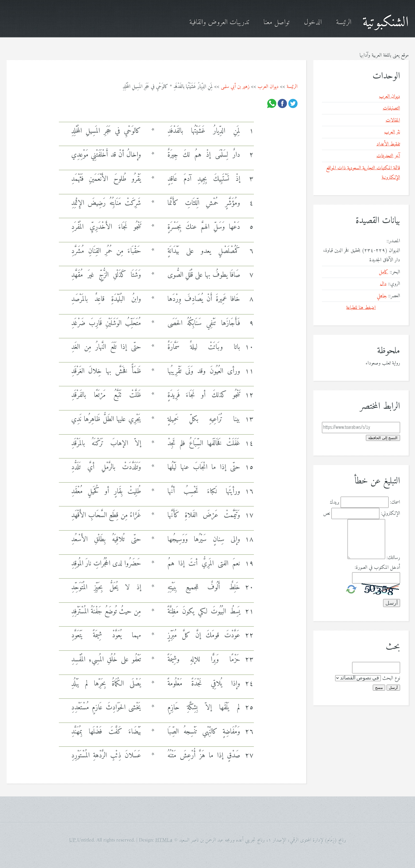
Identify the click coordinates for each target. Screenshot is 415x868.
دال (383, 284)
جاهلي (382, 296)
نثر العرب (392, 132)
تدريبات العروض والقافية (219, 23)
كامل (384, 272)
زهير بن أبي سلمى (235, 87)
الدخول (313, 23)
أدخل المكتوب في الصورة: (377, 568)
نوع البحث (391, 678)
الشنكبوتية (386, 23)
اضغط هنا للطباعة (361, 308)
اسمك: (395, 502)
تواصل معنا (276, 23)
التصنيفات (391, 108)
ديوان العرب (268, 87)
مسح (379, 688)
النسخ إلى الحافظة (383, 438)
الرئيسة (344, 23)
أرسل (393, 688)
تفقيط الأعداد (388, 144)
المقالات (393, 120)
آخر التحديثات (388, 156)
